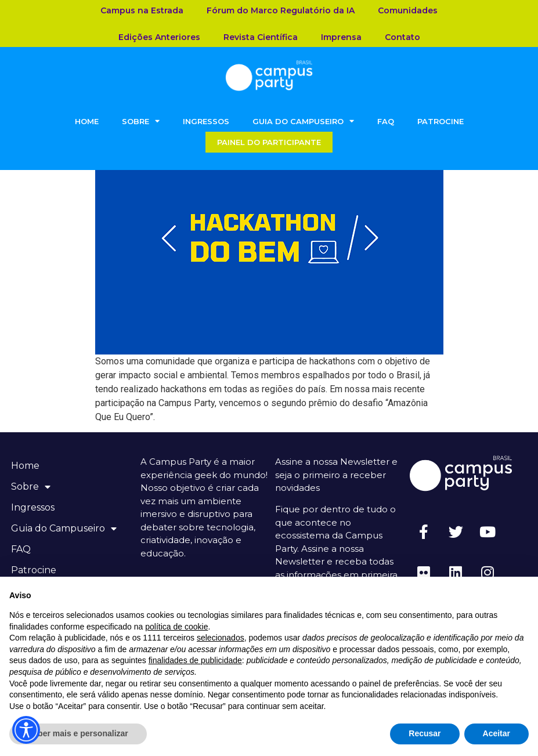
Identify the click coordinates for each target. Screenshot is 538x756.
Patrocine (440, 121)
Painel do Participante (269, 142)
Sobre (141, 121)
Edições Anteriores (159, 37)
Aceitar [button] (497, 733)
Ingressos (206, 121)
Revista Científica (261, 37)
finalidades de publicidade (195, 660)
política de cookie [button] (176, 627)
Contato (402, 37)
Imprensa (341, 37)
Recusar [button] (425, 733)
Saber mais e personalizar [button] (78, 733)
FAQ (386, 121)
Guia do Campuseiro (303, 121)
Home (87, 121)
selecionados (221, 638)
